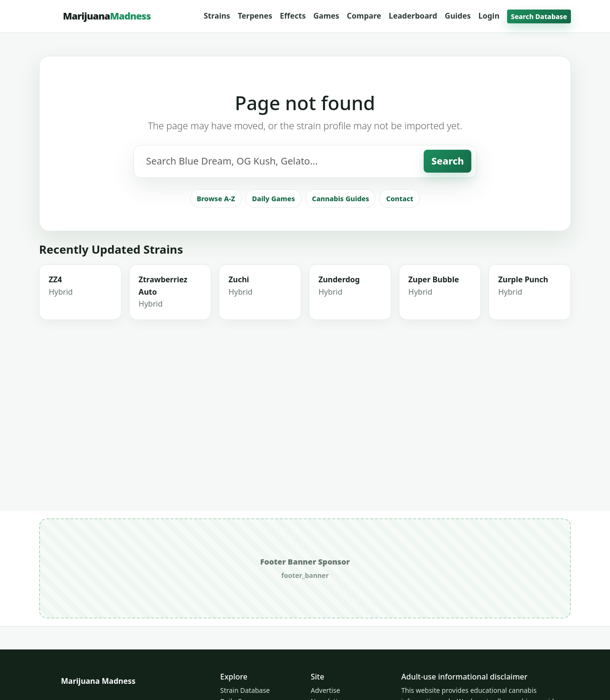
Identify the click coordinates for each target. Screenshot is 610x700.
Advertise (325, 690)
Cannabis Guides (340, 242)
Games (326, 16)
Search (447, 204)
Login (489, 16)
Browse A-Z (216, 242)
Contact (400, 242)
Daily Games (274, 242)
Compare (364, 16)
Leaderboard (413, 16)
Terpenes (255, 16)
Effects (293, 16)
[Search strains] (279, 205)
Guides (457, 16)
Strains (217, 16)
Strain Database (245, 690)
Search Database (539, 16)
